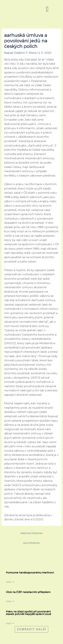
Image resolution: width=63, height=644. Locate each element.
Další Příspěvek (32, 543)
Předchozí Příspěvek (32, 533)
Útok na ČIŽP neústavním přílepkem (28, 592)
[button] (47, 9)
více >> (10, 582)
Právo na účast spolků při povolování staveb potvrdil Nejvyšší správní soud (28, 613)
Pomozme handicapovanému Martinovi (30, 573)
